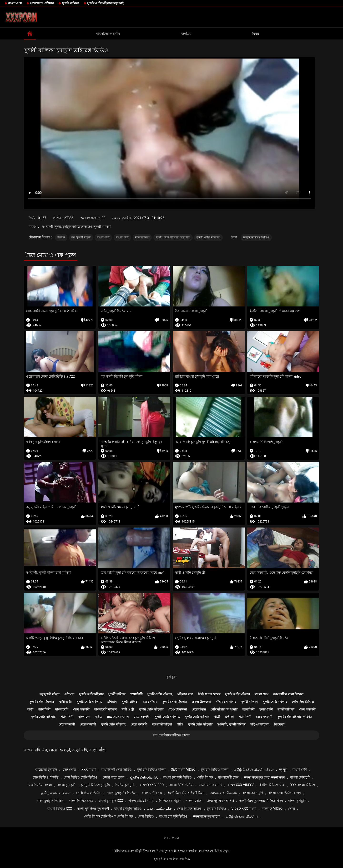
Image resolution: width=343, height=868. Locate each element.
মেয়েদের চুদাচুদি (46, 769)
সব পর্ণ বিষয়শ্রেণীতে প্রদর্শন (171, 735)
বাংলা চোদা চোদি (210, 785)
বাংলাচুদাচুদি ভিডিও (50, 801)
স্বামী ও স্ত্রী (66, 702)
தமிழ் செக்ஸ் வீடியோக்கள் (254, 769)
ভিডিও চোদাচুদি (170, 801)
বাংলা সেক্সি (193, 801)
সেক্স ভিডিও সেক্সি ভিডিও (81, 777)
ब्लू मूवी (283, 769)
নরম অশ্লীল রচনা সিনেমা (288, 694)
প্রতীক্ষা (230, 717)
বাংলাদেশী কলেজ (106, 709)
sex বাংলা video (183, 769)
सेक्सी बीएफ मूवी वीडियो (207, 816)
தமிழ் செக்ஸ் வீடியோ (242, 816)
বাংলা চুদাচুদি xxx (111, 801)
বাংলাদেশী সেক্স (228, 777)
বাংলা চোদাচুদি (300, 777)
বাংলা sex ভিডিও (181, 785)
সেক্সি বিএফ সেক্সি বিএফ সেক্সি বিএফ (108, 816)
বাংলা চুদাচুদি (297, 801)
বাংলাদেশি (62, 709)
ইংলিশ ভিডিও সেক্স (272, 785)
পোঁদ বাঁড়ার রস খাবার (224, 709)
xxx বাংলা (89, 769)
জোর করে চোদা (113, 777)
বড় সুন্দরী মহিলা (81, 237)
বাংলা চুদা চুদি (66, 785)
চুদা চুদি (171, 677)
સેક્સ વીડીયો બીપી (141, 801)
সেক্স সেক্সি (69, 769)
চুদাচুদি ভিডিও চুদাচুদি (95, 785)
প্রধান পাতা (171, 838)
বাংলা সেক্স (15, 3)
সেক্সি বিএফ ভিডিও (89, 793)
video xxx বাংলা (244, 809)
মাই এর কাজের (260, 724)
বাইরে (99, 717)
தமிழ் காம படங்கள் (56, 793)
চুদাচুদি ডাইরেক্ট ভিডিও (256, 237)
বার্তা (30, 709)
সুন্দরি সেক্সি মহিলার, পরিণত (295, 717)
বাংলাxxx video (152, 785)
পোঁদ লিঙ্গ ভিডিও (303, 702)
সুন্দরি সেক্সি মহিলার (91, 694)
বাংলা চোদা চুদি (253, 793)
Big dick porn (118, 717)
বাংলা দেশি (300, 769)
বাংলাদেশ (84, 717)
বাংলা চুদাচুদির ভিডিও (122, 793)
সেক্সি (291, 809)
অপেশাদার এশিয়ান (42, 3)
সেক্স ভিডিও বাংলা (40, 785)
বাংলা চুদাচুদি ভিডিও (128, 809)
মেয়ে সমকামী (81, 709)
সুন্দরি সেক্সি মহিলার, (208, 237)
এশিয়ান (69, 694)
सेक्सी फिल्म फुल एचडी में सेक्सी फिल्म (261, 801)
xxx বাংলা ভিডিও (302, 785)
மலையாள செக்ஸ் (223, 793)
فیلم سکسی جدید (159, 809)
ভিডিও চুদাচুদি (125, 785)
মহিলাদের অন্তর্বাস (108, 34)
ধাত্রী (217, 717)
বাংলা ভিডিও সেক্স (81, 801)
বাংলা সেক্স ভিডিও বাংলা (285, 793)
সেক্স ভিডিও (146, 816)
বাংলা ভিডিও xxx (60, 809)
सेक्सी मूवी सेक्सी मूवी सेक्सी (93, 809)
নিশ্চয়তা (279, 724)
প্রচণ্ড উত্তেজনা (202, 702)
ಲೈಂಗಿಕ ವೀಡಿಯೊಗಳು (144, 777)
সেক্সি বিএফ (205, 777)
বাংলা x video (272, 809)
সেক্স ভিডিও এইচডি (45, 777)
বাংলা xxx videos (241, 785)
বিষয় (256, 34)
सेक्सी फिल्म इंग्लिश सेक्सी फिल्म (186, 793)
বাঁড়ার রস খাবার (226, 702)
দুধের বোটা (266, 709)
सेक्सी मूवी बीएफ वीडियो (220, 801)
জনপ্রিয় (186, 34)
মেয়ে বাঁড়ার (150, 702)
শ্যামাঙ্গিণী (136, 694)
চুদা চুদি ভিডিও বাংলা (151, 769)
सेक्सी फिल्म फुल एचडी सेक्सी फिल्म (264, 777)
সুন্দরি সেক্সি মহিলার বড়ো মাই (105, 3)
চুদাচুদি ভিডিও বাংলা (215, 769)
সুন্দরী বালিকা (70, 3)
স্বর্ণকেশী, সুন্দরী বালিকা (232, 724)
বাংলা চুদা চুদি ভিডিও (177, 777)
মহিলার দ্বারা (142, 237)
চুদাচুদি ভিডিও (216, 809)
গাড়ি (180, 724)
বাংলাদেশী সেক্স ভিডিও (117, 769)
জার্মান (61, 237)
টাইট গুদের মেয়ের (209, 694)
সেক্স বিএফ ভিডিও (189, 809)
